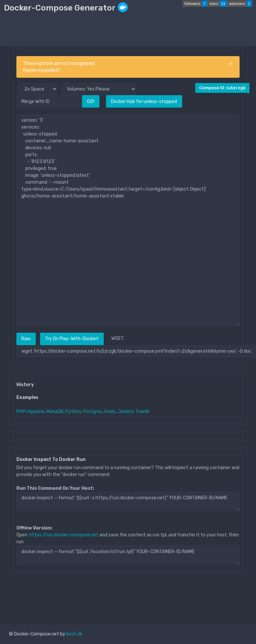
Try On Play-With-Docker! (72, 339)
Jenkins (126, 412)
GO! (91, 102)
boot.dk (74, 634)
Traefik (142, 412)
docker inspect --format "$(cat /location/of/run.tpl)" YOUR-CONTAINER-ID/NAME (128, 555)
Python (73, 412)
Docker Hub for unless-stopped (144, 102)
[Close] (231, 64)
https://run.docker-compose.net (64, 535)
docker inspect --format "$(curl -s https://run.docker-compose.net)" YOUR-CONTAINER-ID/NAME (128, 501)
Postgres (93, 412)
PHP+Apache (30, 412)
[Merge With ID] (49, 101)
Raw (26, 339)
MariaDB (55, 412)
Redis (110, 412)
